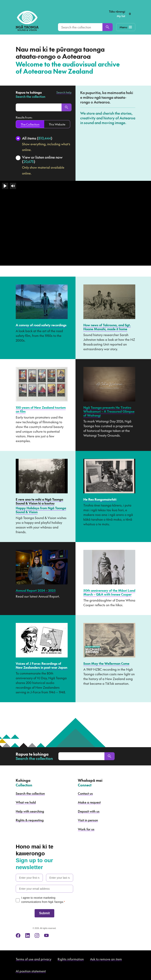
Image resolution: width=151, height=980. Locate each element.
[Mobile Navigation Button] (126, 27)
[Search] (108, 27)
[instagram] (37, 935)
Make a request (89, 802)
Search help (64, 92)
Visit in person (88, 820)
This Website (57, 124)
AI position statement (31, 971)
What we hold (26, 802)
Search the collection (30, 793)
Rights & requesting (30, 820)
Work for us (86, 829)
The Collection (30, 124)
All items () (37, 138)
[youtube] (46, 935)
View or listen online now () (42, 159)
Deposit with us (89, 811)
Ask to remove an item (106, 959)
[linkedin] (28, 935)
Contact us (85, 793)
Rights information (71, 959)
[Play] (5, 186)
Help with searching (30, 811)
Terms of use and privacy (34, 959)
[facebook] (18, 935)
